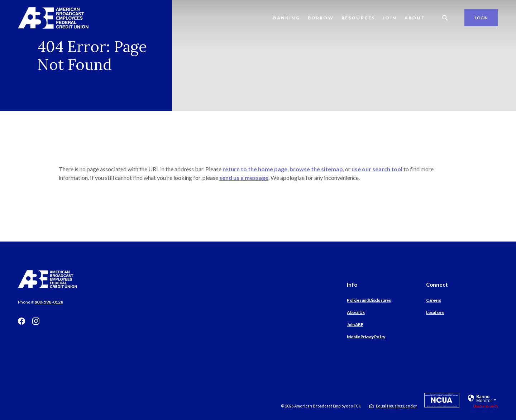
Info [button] (352, 285)
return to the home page (255, 169)
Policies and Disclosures (369, 300)
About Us (356, 312)
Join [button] (390, 18)
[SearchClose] (445, 18)
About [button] (415, 18)
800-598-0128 (49, 302)
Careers (434, 300)
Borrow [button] (321, 18)
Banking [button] (286, 18)
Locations (435, 312)
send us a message (244, 178)
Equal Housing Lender (396, 406)
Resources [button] (358, 18)
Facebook (21, 321)
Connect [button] (437, 285)
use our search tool (377, 169)
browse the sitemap (316, 169)
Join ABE (355, 324)
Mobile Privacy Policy (366, 337)
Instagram (36, 321)
